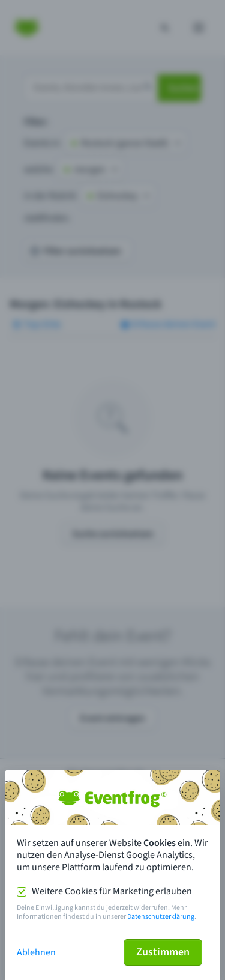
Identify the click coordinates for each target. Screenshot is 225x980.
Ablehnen (36, 952)
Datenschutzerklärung (161, 917)
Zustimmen (163, 952)
